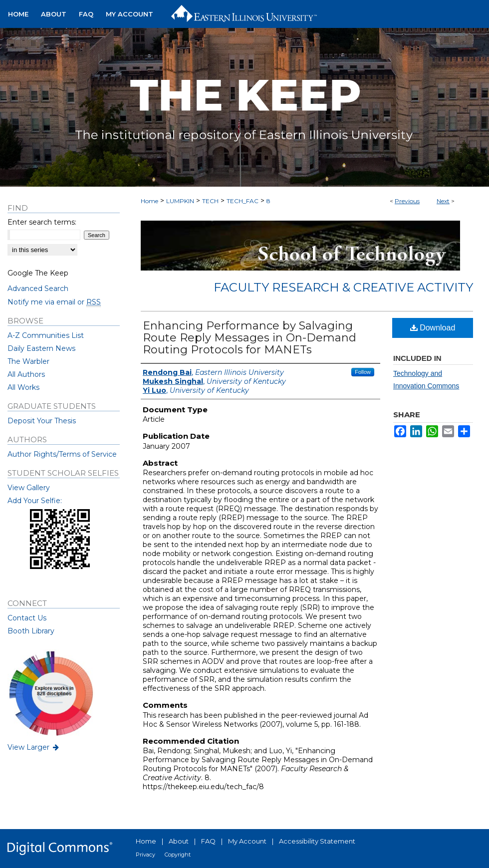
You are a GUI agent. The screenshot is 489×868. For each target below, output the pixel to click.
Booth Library (31, 631)
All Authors (26, 374)
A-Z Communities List (46, 335)
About (179, 841)
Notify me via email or (54, 302)
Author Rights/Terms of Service (62, 454)
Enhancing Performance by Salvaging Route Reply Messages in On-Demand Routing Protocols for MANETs (249, 338)
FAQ (208, 841)
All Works (23, 387)
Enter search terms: (42, 222)
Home (149, 201)
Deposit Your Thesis (42, 421)
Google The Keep (38, 273)
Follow (363, 372)
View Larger (34, 747)
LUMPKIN (180, 201)
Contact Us (27, 618)
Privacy (145, 855)
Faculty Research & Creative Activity (343, 287)
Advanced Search (38, 289)
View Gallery (29, 488)
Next (443, 201)
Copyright (178, 855)
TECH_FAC (243, 201)
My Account (247, 841)
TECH (210, 201)
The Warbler (28, 361)
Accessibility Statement (317, 841)
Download (433, 328)
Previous (407, 201)
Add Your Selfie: (35, 501)
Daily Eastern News (41, 348)
